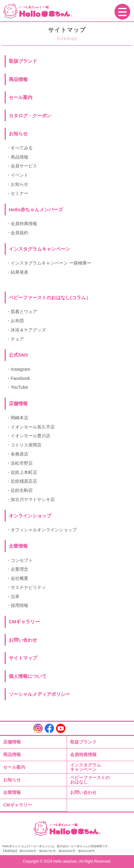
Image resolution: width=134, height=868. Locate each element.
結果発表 (20, 272)
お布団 (17, 321)
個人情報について (28, 676)
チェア (17, 339)
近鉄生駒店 (22, 490)
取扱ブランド (23, 61)
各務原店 (20, 454)
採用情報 (20, 605)
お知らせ (18, 134)
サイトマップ (23, 658)
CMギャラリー (24, 622)
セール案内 (21, 97)
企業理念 (20, 569)
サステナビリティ (28, 587)
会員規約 (20, 233)
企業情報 (12, 792)
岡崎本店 (20, 418)
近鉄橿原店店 (24, 481)
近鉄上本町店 (24, 472)
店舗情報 (12, 742)
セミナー (20, 193)
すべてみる (22, 148)
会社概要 (20, 578)
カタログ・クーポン (30, 116)
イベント (20, 175)
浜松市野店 (22, 463)
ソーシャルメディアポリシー (39, 694)
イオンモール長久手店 (33, 427)
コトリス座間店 (26, 445)
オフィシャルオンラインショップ (44, 530)
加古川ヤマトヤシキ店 (33, 499)
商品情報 (18, 79)
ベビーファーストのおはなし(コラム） (50, 297)
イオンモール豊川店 (31, 436)
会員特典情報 (24, 224)
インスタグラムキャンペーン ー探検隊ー (51, 263)
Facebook (20, 378)
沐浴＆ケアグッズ (28, 330)
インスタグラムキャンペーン (86, 767)
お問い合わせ (23, 640)
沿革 (15, 597)
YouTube (19, 387)
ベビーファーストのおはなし (90, 780)
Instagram (20, 369)
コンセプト (22, 560)
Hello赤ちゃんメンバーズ (36, 210)
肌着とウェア (24, 312)
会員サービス (24, 166)
